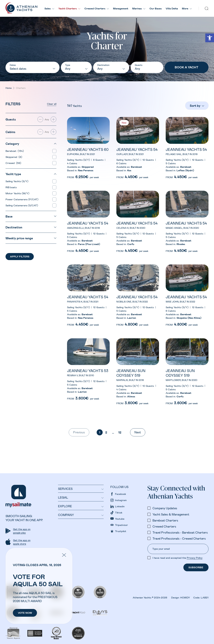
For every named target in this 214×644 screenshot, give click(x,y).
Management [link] (121, 8)
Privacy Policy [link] (195, 558)
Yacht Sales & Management (171, 514)
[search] (207, 8)
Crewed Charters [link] (97, 8)
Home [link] (9, 88)
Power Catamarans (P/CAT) (23, 199)
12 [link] (120, 432)
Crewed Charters (164, 526)
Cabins (10, 132)
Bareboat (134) (15, 151)
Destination (103, 65)
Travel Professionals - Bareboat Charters (180, 532)
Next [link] (138, 432)
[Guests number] (147, 69)
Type (68, 65)
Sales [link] (49, 8)
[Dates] (32, 69)
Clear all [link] (52, 104)
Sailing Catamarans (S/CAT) (22, 205)
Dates (13, 65)
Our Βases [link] (156, 8)
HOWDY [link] (185, 597)
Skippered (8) (14, 157)
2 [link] (106, 432)
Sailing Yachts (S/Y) (18, 181)
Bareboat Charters (165, 520)
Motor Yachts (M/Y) (18, 193)
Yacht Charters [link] (69, 8)
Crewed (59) (13, 163)
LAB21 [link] (205, 597)
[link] (210, 38)
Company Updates (165, 508)
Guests (139, 65)
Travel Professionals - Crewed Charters (179, 538)
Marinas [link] (139, 8)
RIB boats (12, 187)
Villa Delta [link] (172, 8)
